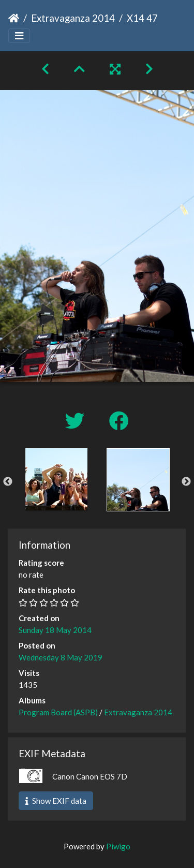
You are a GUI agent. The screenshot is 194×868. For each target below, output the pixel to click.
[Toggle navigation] (19, 36)
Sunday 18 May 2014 (55, 630)
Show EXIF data (56, 801)
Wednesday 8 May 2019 (61, 657)
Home (14, 18)
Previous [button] (8, 482)
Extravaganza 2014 (73, 18)
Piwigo (118, 846)
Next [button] (186, 482)
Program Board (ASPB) (58, 712)
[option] (56, 479)
